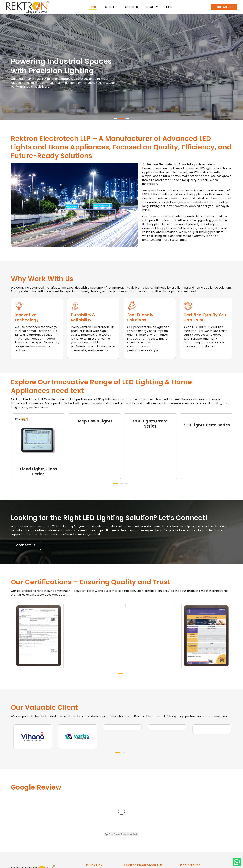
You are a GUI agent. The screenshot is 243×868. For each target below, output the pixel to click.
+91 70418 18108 (195, 831)
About (110, 7)
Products (130, 7)
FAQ (88, 842)
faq (169, 7)
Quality (152, 7)
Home (93, 7)
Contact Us (224, 7)
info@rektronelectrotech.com (205, 836)
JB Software (163, 862)
